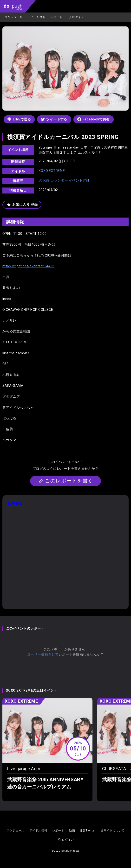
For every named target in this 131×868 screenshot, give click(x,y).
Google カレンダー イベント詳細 (64, 180)
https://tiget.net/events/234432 (28, 266)
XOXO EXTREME (52, 171)
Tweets (15, 503)
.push (12, 7)
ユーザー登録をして (43, 654)
